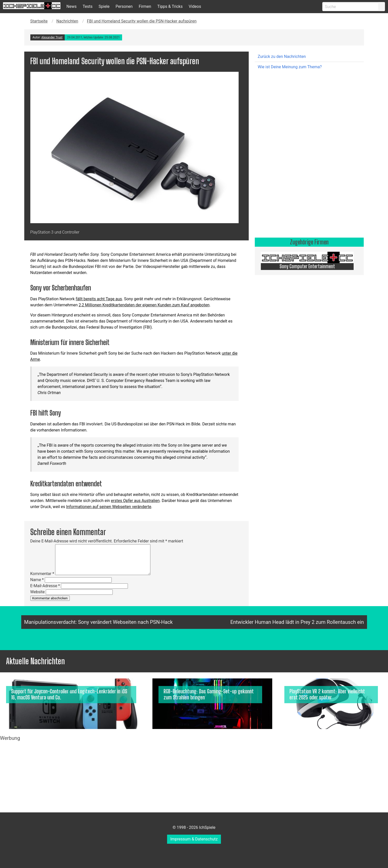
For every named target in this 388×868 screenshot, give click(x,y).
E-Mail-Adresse (45, 586)
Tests (88, 6)
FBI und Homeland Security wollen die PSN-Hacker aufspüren (142, 21)
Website (38, 592)
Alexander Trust (52, 37)
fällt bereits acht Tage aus (99, 299)
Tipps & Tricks (170, 6)
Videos (195, 6)
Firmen (145, 6)
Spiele (104, 6)
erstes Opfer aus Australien (135, 501)
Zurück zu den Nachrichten (282, 56)
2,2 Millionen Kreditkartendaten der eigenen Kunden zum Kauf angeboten (144, 305)
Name (37, 580)
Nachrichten (67, 21)
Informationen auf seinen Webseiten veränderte (109, 507)
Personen (124, 6)
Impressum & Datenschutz (194, 839)
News (72, 6)
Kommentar (42, 574)
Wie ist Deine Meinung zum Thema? (290, 67)
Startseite (39, 21)
